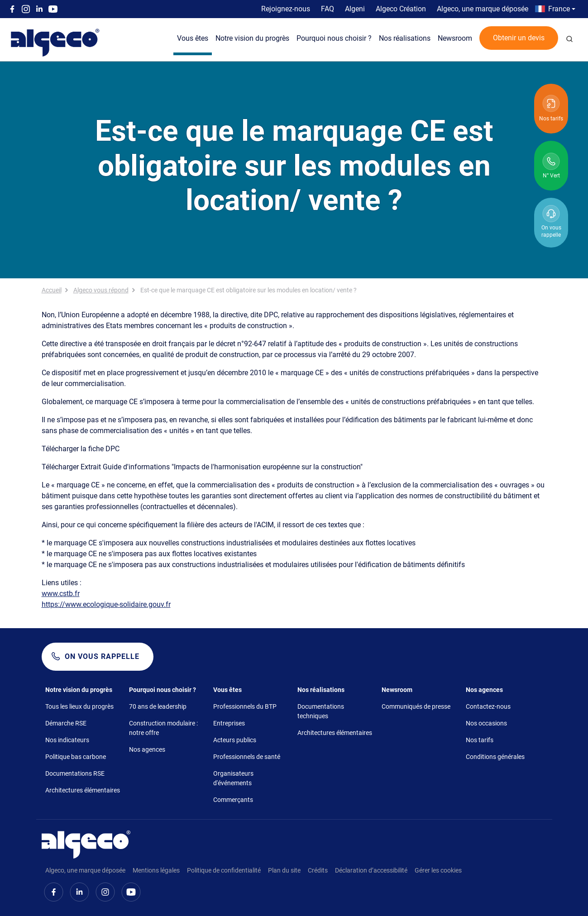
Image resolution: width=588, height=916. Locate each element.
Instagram (26, 9)
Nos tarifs (480, 740)
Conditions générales (495, 757)
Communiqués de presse (416, 706)
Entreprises (229, 723)
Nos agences (147, 749)
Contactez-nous (488, 706)
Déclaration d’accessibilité (371, 870)
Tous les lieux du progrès (79, 706)
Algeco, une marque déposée (483, 9)
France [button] (559, 9)
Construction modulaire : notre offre (163, 728)
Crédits (318, 870)
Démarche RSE (66, 723)
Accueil (52, 290)
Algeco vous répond (101, 290)
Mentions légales (156, 870)
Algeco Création (401, 9)
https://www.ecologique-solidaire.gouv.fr (106, 604)
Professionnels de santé (247, 757)
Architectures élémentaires (83, 790)
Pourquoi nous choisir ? (334, 38)
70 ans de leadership (158, 706)
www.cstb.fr (61, 594)
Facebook (12, 9)
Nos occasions (486, 723)
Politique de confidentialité (224, 870)
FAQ (327, 9)
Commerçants (233, 800)
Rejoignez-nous (286, 9)
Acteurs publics (235, 740)
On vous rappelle (102, 656)
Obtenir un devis (519, 38)
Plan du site (284, 870)
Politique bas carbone (76, 757)
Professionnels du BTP (245, 706)
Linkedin (39, 9)
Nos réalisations (405, 38)
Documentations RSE (75, 773)
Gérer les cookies (438, 870)
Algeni (355, 9)
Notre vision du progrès (252, 38)
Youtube (53, 9)
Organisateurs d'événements (233, 778)
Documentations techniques (321, 711)
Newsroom (455, 38)
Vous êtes (193, 38)
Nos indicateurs (67, 740)
